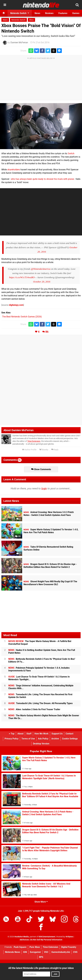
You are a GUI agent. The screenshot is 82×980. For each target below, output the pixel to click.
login (44, 488)
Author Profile (29, 450)
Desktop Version (41, 744)
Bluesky (44, 450)
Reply (55, 450)
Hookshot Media (22, 937)
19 (18, 536)
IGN (25, 952)
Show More (41, 902)
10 (18, 588)
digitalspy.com (16, 305)
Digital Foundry (69, 947)
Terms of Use (28, 739)
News (5, 20)
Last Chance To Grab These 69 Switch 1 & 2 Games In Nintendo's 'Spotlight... (39, 678)
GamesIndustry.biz (61, 952)
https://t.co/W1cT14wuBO (22, 277)
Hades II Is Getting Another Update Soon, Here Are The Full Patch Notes (42, 651)
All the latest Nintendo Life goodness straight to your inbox (41, 968)
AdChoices (24, 940)
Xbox (31, 20)
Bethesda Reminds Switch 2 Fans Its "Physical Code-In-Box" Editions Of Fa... (42, 660)
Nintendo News (13, 952)
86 (47, 332)
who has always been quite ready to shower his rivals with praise (42, 179)
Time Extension (34, 441)
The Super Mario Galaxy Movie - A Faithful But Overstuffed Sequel (40, 643)
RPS (41, 957)
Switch (71, 153)
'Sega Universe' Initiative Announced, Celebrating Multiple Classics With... (41, 687)
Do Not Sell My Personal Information (46, 940)
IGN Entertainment (47, 937)
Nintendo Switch (18, 20)
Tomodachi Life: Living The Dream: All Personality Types (40, 703)
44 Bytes (69, 937)
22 (18, 571)
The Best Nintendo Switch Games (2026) (22, 317)
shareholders (14, 170)
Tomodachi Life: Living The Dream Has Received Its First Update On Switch (40, 696)
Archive (55, 739)
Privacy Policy (11, 739)
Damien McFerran (19, 42)
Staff (29, 734)
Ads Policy (43, 739)
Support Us (57, 734)
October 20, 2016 (42, 282)
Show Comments (41, 469)
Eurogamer (35, 952)
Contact (69, 734)
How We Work (41, 734)
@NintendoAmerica (41, 269)
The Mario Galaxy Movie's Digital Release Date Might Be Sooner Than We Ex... (44, 717)
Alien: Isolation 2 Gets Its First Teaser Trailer (34, 709)
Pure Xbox (35, 947)
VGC (46, 952)
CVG (75, 952)
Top (12, 734)
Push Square (20, 947)
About (20, 734)
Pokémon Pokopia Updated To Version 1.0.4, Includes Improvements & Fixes (39, 669)
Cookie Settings (70, 739)
